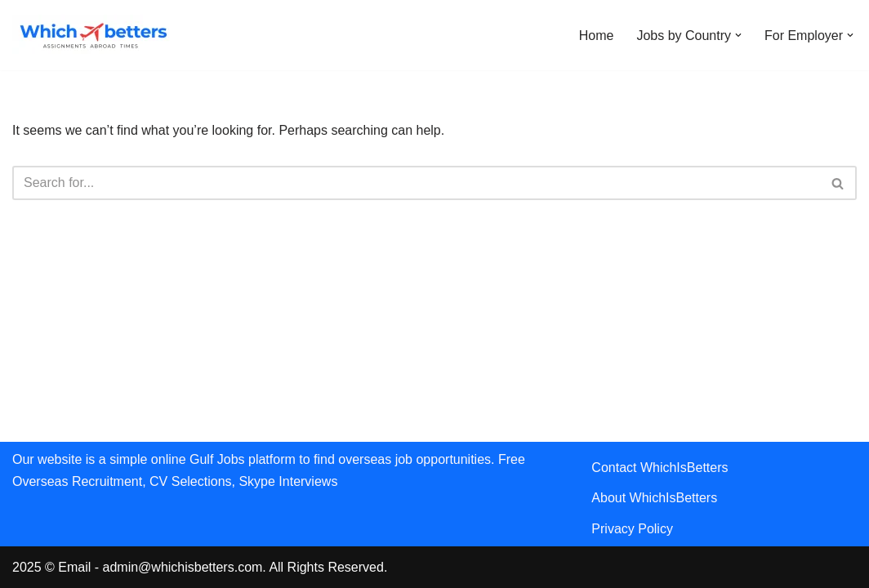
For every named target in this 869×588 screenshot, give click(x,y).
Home (597, 36)
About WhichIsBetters (654, 498)
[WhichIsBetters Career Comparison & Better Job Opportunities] (94, 35)
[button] (738, 35)
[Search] (416, 183)
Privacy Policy (632, 529)
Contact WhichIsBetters (660, 468)
